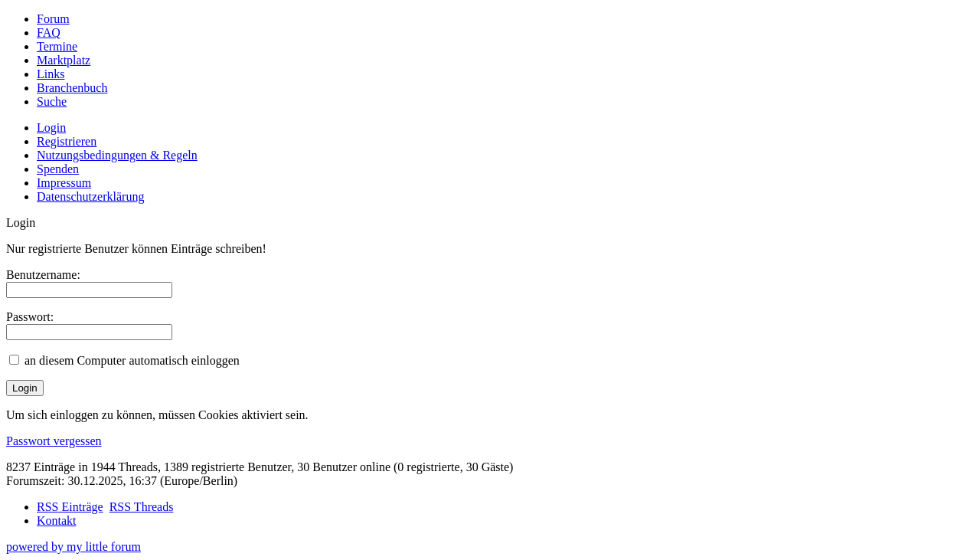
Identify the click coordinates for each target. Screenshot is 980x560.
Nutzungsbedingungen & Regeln (117, 155)
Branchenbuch (72, 88)
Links (51, 74)
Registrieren (67, 141)
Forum (53, 19)
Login (51, 128)
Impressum (64, 183)
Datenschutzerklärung (90, 196)
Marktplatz (64, 60)
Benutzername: (43, 275)
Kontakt (57, 521)
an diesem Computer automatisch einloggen (132, 360)
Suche (52, 102)
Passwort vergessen (54, 441)
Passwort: (30, 317)
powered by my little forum (73, 547)
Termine (57, 46)
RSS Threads (142, 507)
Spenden (58, 169)
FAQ (49, 33)
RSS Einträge (70, 507)
